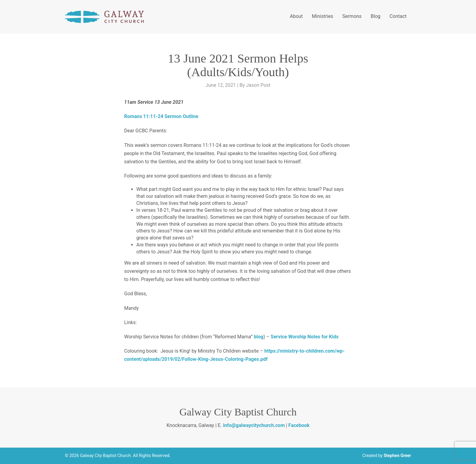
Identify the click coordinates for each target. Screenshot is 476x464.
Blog (376, 16)
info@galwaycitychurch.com (254, 425)
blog (258, 337)
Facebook (299, 425)
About (296, 16)
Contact (398, 16)
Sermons (352, 16)
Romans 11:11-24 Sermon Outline (161, 116)
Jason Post (258, 85)
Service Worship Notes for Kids (305, 337)
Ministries (322, 16)
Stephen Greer (397, 456)
